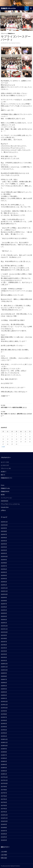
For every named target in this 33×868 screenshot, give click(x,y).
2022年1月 (4, 623)
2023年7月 (4, 566)
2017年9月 (4, 787)
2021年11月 (4, 629)
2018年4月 (4, 764)
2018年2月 (4, 771)
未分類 (3, 472)
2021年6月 (4, 645)
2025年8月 (4, 531)
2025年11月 (4, 522)
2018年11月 (4, 742)
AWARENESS (4, 501)
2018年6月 (4, 758)
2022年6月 (4, 607)
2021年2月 (4, 657)
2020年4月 (4, 689)
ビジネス (3, 465)
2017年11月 (4, 780)
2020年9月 (4, 673)
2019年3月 (4, 730)
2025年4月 (4, 544)
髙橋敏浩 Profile (5, 488)
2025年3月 (4, 547)
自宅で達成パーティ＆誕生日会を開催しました (16, 406)
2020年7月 (4, 679)
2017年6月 (4, 796)
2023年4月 (4, 575)
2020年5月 (4, 686)
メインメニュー (31, 8)
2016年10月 (4, 821)
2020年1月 (4, 698)
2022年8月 (4, 601)
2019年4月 (4, 727)
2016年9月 (4, 824)
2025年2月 (4, 550)
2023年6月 (4, 569)
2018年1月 (4, 774)
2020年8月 (4, 676)
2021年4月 (4, 651)
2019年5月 (4, 724)
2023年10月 (4, 556)
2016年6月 (4, 834)
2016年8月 (4, 828)
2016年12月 (4, 815)
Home (3, 485)
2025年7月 (4, 534)
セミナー (3, 462)
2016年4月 (4, 840)
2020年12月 (4, 664)
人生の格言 (4, 852)
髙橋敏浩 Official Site (8, 8)
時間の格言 (4, 858)
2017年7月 (4, 793)
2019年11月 (4, 705)
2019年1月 (4, 736)
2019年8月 (4, 714)
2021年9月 (4, 635)
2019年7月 (4, 717)
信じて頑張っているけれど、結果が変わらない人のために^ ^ (16, 414)
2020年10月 (4, 670)
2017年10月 (4, 783)
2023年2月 (4, 582)
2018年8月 (4, 752)
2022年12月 (4, 588)
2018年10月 (4, 746)
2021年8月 (4, 638)
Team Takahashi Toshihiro (14, 43)
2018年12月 (4, 739)
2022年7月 (4, 604)
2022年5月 (4, 610)
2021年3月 (4, 654)
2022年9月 (4, 597)
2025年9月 (4, 528)
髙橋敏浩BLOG (11, 33)
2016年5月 (4, 837)
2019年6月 (4, 720)
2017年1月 (4, 812)
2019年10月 (4, 708)
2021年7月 (4, 642)
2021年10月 (4, 632)
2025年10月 (4, 525)
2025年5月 (4, 541)
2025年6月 (4, 538)
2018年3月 (4, 768)
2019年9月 (4, 711)
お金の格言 (4, 855)
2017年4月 (4, 802)
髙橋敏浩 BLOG (5, 491)
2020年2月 (4, 695)
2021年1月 (4, 660)
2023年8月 (4, 563)
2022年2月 (4, 620)
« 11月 (3, 447)
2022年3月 (4, 616)
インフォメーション (6, 498)
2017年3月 (4, 805)
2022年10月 (4, 594)
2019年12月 (4, 701)
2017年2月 (4, 809)
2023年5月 (4, 572)
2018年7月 (4, 755)
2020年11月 (4, 667)
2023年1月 (4, 585)
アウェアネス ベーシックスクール (10, 504)
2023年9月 (4, 560)
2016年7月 (4, 831)
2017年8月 (4, 790)
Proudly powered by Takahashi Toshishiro (10, 866)
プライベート (4, 33)
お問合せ (3, 510)
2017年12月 (4, 777)
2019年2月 (4, 733)
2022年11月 (4, 591)
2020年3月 (4, 692)
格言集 (3, 495)
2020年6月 (4, 683)
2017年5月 (4, 799)
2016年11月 (4, 818)
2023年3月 (4, 579)
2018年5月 (4, 761)
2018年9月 (4, 749)
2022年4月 (4, 613)
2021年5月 (4, 648)
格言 (2, 475)
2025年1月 (4, 553)
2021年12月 (4, 626)
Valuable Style (5, 507)
